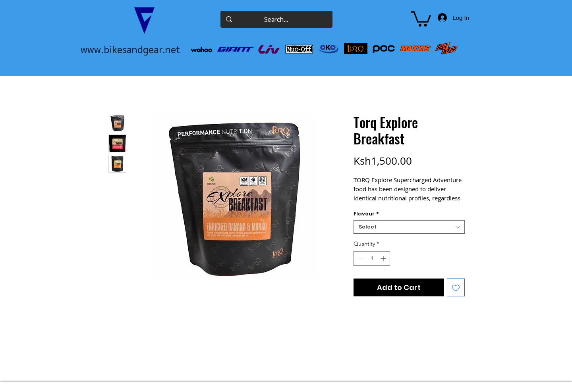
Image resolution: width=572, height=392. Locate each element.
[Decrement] (360, 258)
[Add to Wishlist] (456, 287)
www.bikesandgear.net (130, 49)
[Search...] (276, 19)
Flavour (366, 214)
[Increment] (384, 258)
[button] (407, 14)
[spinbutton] (372, 258)
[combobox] (409, 227)
